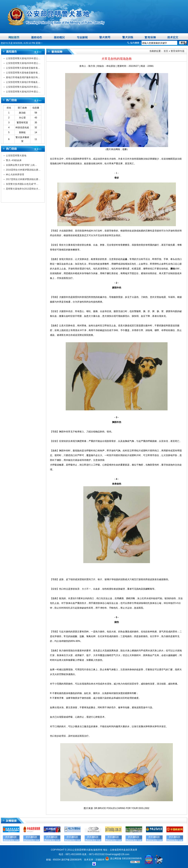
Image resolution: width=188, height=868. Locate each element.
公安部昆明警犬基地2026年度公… (23, 58)
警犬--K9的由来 (14, 160)
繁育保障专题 (178, 51)
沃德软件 (100, 860)
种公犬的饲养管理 (15, 175)
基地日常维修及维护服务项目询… (23, 77)
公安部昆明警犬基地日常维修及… (23, 82)
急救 (70, 335)
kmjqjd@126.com (121, 854)
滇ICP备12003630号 (71, 860)
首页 (166, 51)
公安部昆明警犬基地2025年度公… (23, 87)
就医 (123, 698)
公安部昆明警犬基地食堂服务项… (23, 68)
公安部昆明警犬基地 (16, 156)
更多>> (38, 52)
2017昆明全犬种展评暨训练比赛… (23, 179)
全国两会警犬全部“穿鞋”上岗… (21, 165)
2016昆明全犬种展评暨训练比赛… (23, 170)
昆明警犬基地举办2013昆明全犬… (23, 189)
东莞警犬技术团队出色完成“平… (22, 184)
